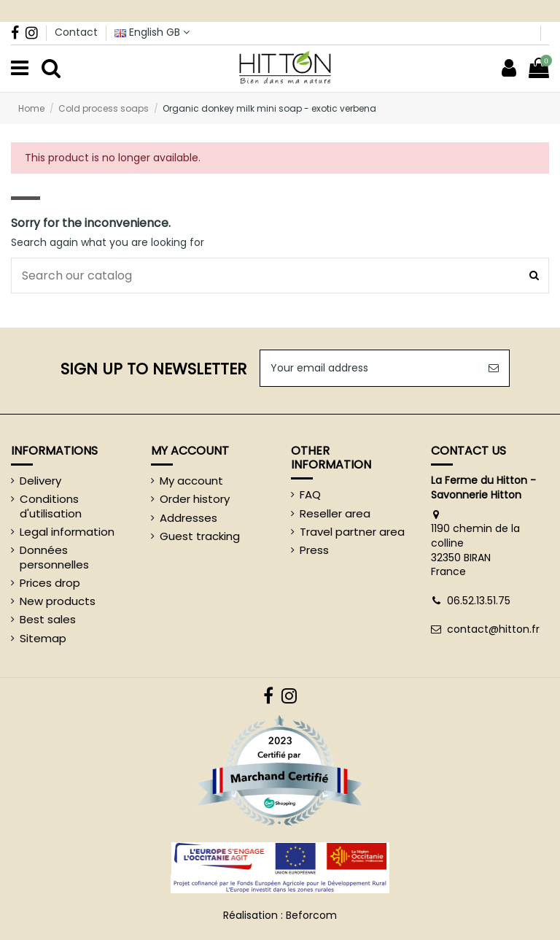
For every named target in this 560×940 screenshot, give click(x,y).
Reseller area (335, 514)
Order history (195, 499)
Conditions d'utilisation (51, 506)
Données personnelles (54, 557)
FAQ (310, 495)
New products (58, 601)
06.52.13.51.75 (479, 601)
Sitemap (43, 639)
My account (191, 481)
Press (314, 550)
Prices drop (50, 583)
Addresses (188, 518)
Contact (76, 32)
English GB (152, 32)
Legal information (67, 532)
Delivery (40, 481)
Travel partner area (352, 532)
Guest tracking (200, 536)
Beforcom (311, 915)
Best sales (48, 620)
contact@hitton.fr (493, 629)
